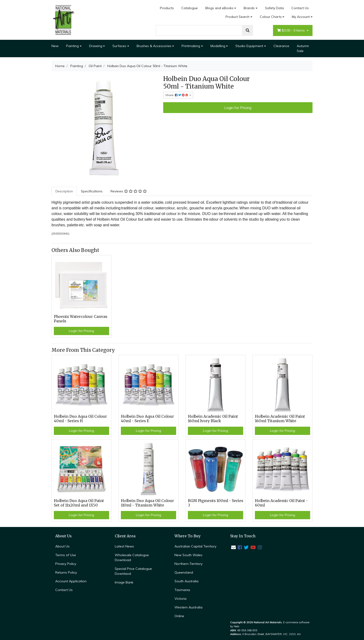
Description (64, 191)
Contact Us (300, 8)
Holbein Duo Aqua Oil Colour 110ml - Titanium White (147, 503)
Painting (72, 46)
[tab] (64, 191)
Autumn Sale (303, 48)
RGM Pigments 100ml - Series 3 (216, 503)
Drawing (96, 46)
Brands (249, 8)
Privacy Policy (66, 564)
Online (179, 616)
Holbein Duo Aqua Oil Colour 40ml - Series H (80, 419)
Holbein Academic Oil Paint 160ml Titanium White (280, 419)
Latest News (124, 546)
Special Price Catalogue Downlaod (133, 571)
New (55, 46)
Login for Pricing (238, 108)
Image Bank (124, 582)
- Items (291, 30)
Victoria (180, 599)
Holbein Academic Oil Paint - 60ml (281, 503)
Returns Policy (66, 572)
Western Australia (188, 607)
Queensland (184, 572)
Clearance (281, 46)
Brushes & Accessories (154, 46)
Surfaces (119, 46)
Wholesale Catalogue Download (132, 557)
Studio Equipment (249, 46)
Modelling (218, 46)
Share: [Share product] (177, 95)
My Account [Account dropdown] (301, 17)
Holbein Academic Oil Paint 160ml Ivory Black (213, 419)
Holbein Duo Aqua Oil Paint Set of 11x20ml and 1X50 (79, 503)
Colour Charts (271, 17)
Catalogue (190, 8)
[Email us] (233, 547)
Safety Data (274, 8)
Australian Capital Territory (195, 546)
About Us (62, 546)
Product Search (237, 17)
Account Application (71, 581)
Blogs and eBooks (219, 8)
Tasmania (182, 590)
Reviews (129, 191)
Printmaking (191, 46)
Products (167, 8)
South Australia (186, 581)
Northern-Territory (188, 564)
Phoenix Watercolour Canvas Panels (81, 319)
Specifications (92, 191)
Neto (237, 626)
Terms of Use (66, 555)
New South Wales (188, 555)
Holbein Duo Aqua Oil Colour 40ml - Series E (147, 419)
